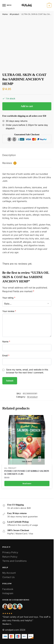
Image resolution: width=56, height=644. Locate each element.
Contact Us (8, 577)
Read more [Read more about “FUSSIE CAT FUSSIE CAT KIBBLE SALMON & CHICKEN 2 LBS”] (27, 484)
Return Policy (10, 557)
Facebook (8, 589)
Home (5, 14)
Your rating (9, 298)
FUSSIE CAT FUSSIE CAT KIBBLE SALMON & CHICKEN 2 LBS (27, 472)
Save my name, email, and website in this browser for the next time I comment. (27, 371)
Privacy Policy (10, 552)
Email (6, 355)
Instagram (8, 593)
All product (14, 14)
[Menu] (7, 5)
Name (6, 342)
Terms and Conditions (14, 561)
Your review (9, 311)
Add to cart (27, 106)
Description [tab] (9, 155)
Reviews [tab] (9, 163)
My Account (9, 573)
